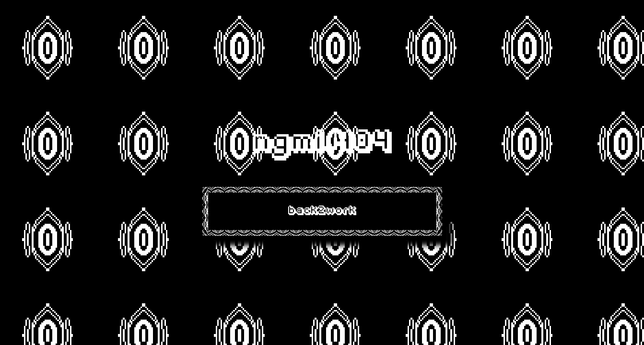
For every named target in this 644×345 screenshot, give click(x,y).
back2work (322, 211)
